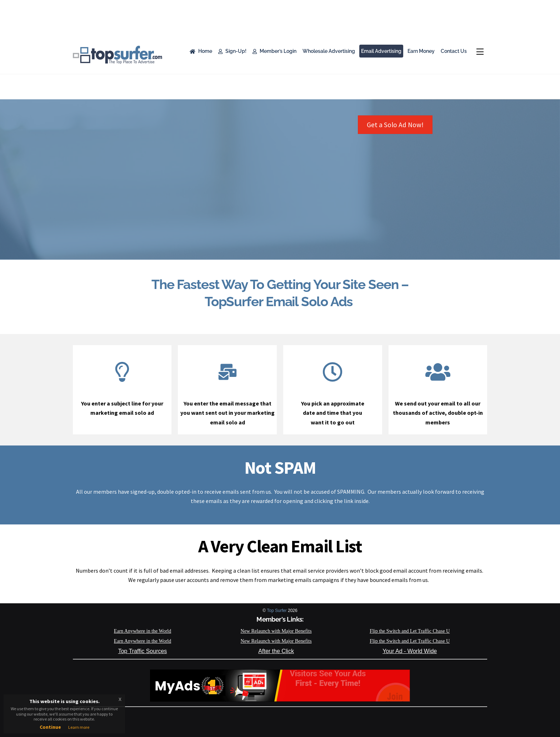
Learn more (79, 727)
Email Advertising (381, 51)
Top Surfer (277, 611)
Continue (50, 727)
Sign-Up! (232, 51)
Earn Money (421, 51)
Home (201, 51)
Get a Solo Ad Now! (395, 125)
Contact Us (454, 51)
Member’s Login (274, 51)
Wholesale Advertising (329, 51)
